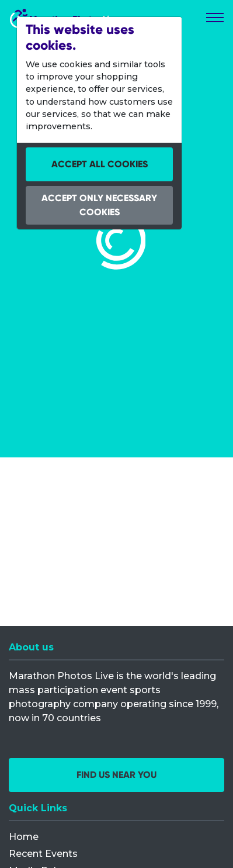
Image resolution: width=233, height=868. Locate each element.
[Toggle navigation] (215, 18)
